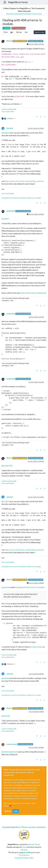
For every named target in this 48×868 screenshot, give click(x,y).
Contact (18, 858)
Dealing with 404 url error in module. (30, 587)
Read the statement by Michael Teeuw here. (24, 14)
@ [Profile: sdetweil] (6, 587)
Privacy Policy (28, 858)
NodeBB (27, 852)
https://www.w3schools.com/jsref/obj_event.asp (24, 181)
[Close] (44, 770)
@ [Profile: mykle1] (5, 133)
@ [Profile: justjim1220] (7, 466)
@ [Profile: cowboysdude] (36, 647)
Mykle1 (9, 41)
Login (16, 811)
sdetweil (10, 128)
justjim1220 (11, 211)
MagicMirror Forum (18, 2)
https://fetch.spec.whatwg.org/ (34, 293)
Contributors (24, 855)
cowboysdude (12, 744)
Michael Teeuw (34, 844)
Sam (24, 847)
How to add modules (8, 112)
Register (8, 811)
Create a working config (9, 109)
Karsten (24, 850)
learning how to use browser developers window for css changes (21, 198)
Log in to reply (40, 32)
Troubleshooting (19, 28)
